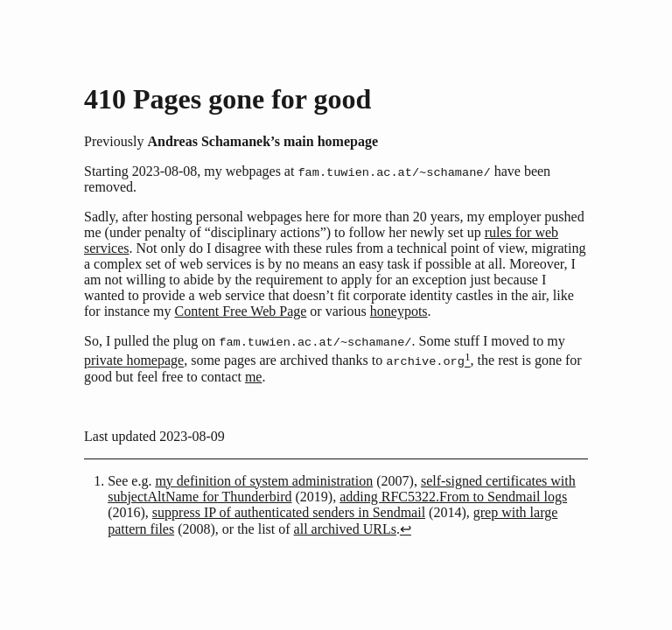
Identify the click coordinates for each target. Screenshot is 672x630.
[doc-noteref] (468, 363)
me (254, 378)
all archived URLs (345, 531)
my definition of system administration (264, 483)
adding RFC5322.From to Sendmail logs (453, 498)
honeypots (399, 312)
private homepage (134, 363)
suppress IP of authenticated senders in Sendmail (289, 514)
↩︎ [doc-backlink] (406, 531)
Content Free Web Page (241, 312)
